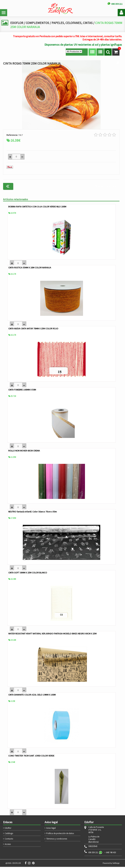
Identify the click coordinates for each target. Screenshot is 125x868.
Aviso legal (51, 829)
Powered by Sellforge (111, 864)
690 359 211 (93, 854)
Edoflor (8, 829)
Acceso (8, 845)
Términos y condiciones (57, 840)
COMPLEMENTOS (38, 23)
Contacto (9, 840)
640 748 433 (111, 854)
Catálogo (9, 834)
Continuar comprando (106, 186)
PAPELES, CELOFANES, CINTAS (73, 23)
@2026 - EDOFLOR (13, 864)
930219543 (93, 847)
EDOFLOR (17, 23)
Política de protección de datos (60, 834)
